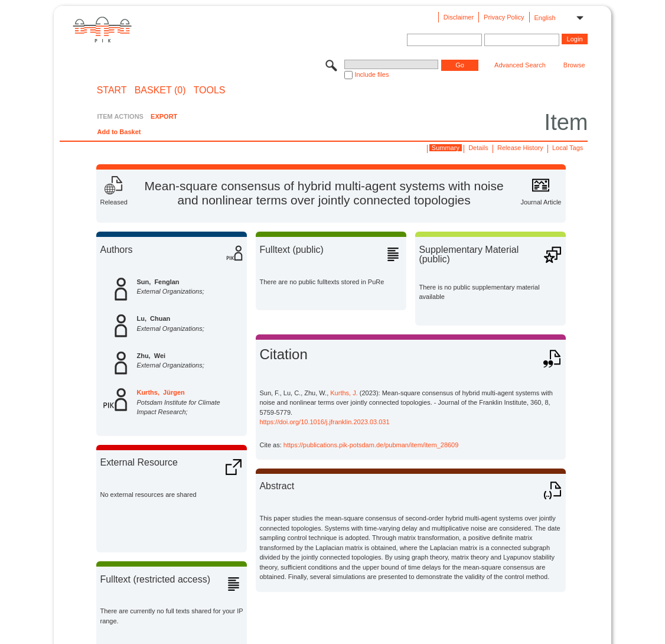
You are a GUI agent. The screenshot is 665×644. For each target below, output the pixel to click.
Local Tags (568, 148)
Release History (520, 148)
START (112, 90)
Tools (210, 90)
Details (478, 148)
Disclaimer (459, 17)
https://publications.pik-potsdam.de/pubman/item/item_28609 (371, 445)
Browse (574, 65)
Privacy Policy (504, 17)
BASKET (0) (160, 90)
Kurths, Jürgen (160, 392)
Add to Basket (119, 132)
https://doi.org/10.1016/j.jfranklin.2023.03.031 (324, 422)
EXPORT (164, 116)
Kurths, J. (344, 393)
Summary (446, 148)
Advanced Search (520, 65)
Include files (371, 74)
